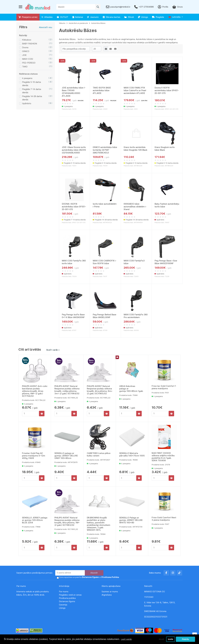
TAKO (25, 67)
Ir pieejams (27, 78)
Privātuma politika (68, 598)
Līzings (143, 17)
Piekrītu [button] (186, 639)
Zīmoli (129, 17)
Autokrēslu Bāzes (98, 23)
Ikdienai (78, 17)
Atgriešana (107, 595)
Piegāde (158, 17)
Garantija (63, 605)
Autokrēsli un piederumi (78, 23)
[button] (176, 17)
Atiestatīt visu (46, 27)
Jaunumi (93, 17)
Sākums (62, 23)
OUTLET (62, 17)
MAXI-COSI (28, 59)
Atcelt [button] (161, 639)
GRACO (26, 51)
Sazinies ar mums (110, 592)
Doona (25, 47)
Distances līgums (67, 601)
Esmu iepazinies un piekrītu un (88, 577)
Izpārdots (27, 103)
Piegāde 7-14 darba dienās (32, 91)
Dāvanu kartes (111, 17)
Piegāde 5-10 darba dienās (32, 84)
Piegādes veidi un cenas (70, 595)
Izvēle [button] (170, 639)
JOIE (24, 55)
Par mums (64, 592)
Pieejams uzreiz (28, 17)
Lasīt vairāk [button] (127, 639)
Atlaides (47, 17)
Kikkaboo (27, 40)
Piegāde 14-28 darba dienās (32, 98)
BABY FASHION (30, 44)
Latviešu (175, 17)
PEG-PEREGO (29, 63)
